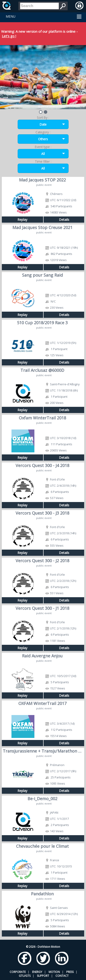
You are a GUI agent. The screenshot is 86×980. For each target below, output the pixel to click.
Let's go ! (9, 36)
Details (64, 220)
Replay (22, 220)
